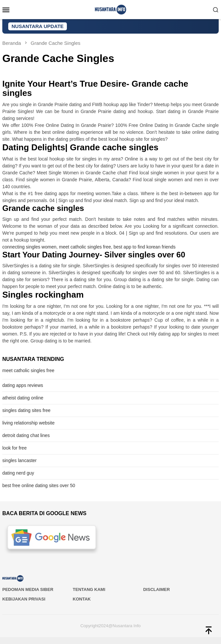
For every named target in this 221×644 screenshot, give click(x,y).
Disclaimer (157, 589)
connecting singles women (29, 247)
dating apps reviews (23, 385)
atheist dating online (23, 398)
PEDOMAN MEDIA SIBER (28, 589)
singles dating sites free (26, 410)
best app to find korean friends (145, 247)
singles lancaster (19, 460)
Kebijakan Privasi (24, 599)
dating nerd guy (18, 473)
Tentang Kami (89, 589)
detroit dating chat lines (26, 435)
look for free (14, 448)
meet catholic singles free (85, 247)
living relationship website (28, 423)
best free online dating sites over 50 (39, 485)
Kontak (82, 599)
